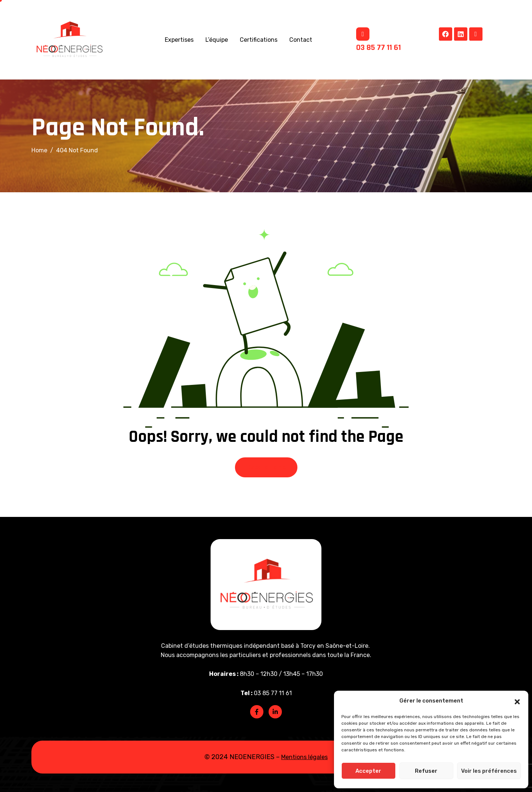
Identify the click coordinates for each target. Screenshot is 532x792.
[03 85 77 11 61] (363, 34)
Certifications (259, 40)
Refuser (426, 771)
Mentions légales (304, 757)
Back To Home (266, 467)
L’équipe (217, 40)
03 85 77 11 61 (378, 48)
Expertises (179, 40)
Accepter (368, 771)
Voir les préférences (489, 771)
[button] (517, 701)
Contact (301, 40)
